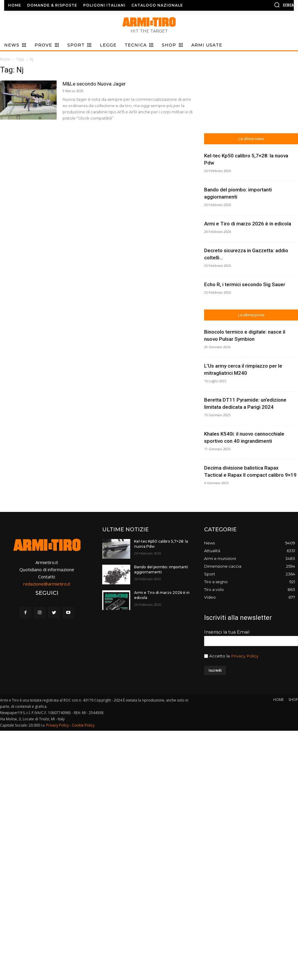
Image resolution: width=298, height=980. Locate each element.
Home (5, 59)
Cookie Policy (83, 725)
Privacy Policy (245, 656)
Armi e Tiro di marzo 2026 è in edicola (248, 224)
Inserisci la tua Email (227, 632)
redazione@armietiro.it (47, 584)
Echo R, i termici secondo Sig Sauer (245, 284)
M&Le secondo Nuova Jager (94, 84)
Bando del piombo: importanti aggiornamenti (161, 569)
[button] (261, 5)
